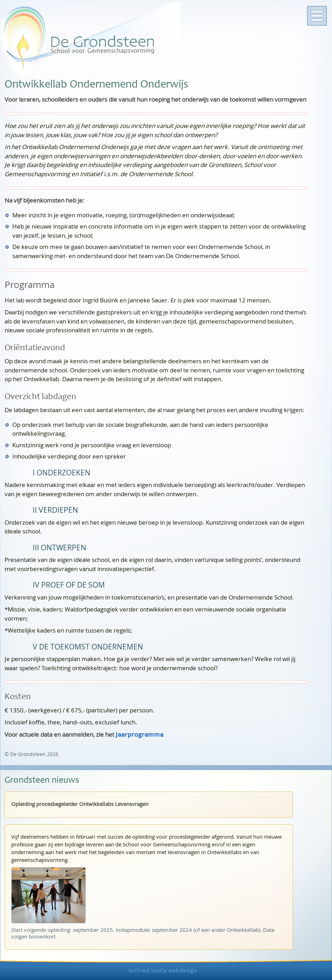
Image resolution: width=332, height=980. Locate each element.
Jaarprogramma (140, 734)
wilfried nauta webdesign (163, 971)
